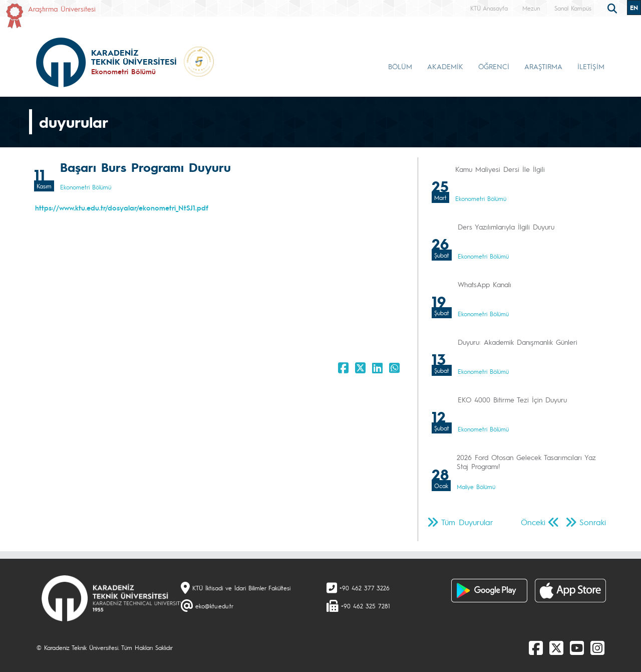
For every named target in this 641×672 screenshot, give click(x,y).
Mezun (531, 8)
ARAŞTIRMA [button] (543, 66)
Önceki (533, 522)
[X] (556, 647)
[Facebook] (536, 647)
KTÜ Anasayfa (489, 8)
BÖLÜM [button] (400, 66)
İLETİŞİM (591, 66)
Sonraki (593, 522)
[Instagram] (597, 647)
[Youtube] (577, 647)
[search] (613, 8)
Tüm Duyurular (467, 522)
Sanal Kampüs (573, 8)
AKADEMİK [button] (445, 66)
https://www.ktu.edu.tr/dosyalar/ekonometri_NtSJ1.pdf (122, 207)
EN (634, 8)
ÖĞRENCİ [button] (494, 66)
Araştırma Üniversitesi (62, 9)
